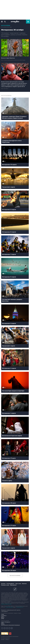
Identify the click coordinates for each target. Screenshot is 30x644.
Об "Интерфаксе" (10, 584)
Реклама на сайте (5, 585)
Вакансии (24, 584)
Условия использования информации (10, 637)
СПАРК (3, 615)
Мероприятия (13, 585)
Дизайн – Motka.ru (5, 639)
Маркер (3, 618)
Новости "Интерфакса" (6, 622)
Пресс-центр (18, 584)
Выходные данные (5, 638)
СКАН (2, 623)
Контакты (3, 584)
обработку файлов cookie (6, 604)
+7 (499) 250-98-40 (9, 607)
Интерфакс (15, 22)
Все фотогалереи (15, 576)
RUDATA (3, 624)
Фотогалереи (6, 26)
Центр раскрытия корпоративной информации (10, 625)
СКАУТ (3, 617)
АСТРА (2, 619)
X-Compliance (4, 616)
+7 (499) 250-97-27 (20, 607)
